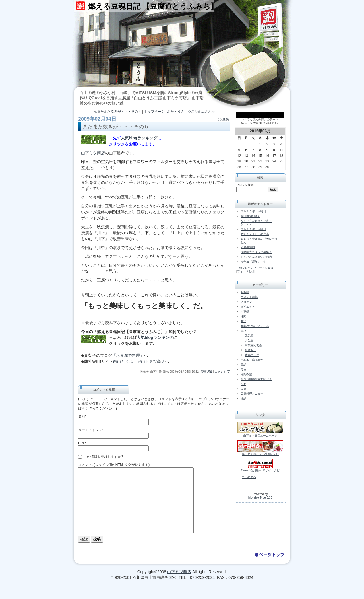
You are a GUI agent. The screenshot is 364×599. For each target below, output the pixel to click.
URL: (82, 443)
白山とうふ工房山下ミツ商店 (139, 361)
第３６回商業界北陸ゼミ (256, 379)
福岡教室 (246, 374)
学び (243, 331)
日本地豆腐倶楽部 (252, 360)
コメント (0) (223, 372)
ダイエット (248, 307)
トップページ (154, 112)
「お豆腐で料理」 (128, 355)
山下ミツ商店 (93, 153)
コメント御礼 (249, 297)
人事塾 (245, 311)
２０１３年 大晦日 (253, 211)
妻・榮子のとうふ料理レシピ (260, 454)
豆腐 (226, 119)
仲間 (243, 316)
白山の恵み (249, 477)
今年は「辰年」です (253, 262)
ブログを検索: (245, 185)
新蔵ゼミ (251, 350)
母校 (243, 370)
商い (243, 321)
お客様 (245, 292)
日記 (218, 119)
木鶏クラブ (252, 355)
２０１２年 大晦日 (253, 229)
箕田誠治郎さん (251, 216)
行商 (243, 384)
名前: (82, 416)
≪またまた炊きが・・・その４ (117, 112)
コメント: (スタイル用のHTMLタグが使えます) (114, 465)
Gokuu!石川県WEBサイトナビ (260, 470)
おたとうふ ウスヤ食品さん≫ (191, 112)
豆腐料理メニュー (252, 394)
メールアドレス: (91, 430)
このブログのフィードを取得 (255, 268)
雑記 (243, 399)
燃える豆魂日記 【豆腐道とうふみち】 (153, 6)
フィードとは (246, 271)
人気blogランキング (139, 138)
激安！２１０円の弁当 (255, 234)
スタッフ (246, 302)
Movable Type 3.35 (260, 498)
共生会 (249, 340)
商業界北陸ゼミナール (255, 326)
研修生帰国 (248, 247)
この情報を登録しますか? (101, 457)
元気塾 (249, 336)
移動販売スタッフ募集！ (256, 252)
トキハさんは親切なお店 (256, 257)
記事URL (207, 372)
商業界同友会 (253, 345)
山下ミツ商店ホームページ (260, 436)
